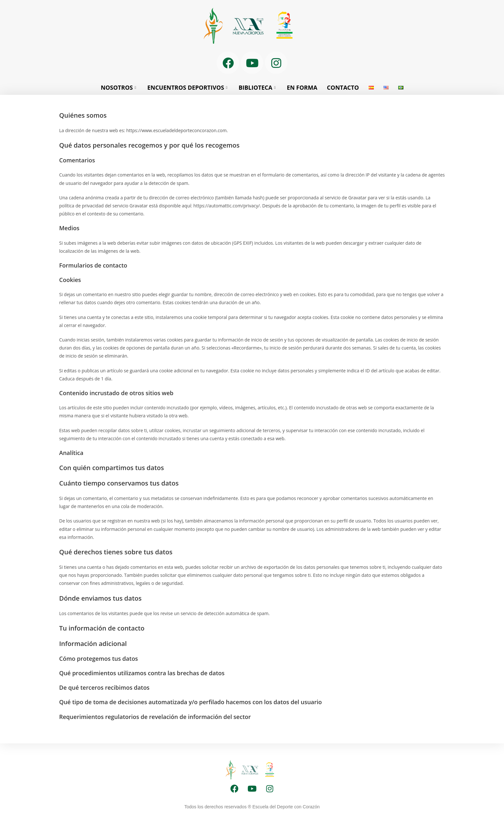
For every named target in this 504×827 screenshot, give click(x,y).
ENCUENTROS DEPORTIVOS (188, 87)
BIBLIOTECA (258, 87)
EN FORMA (302, 87)
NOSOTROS (119, 87)
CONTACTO (343, 87)
